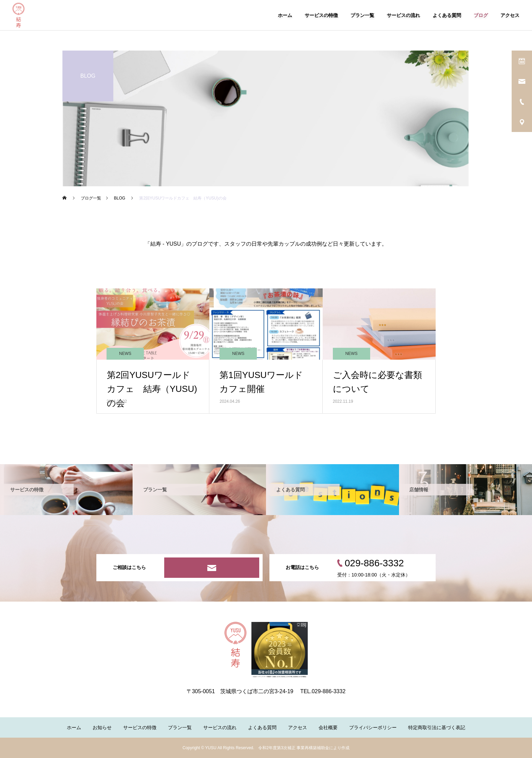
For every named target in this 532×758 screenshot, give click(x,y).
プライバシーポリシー (373, 727)
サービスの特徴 (321, 15)
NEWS (125, 354)
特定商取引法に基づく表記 (437, 727)
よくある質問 (447, 15)
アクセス (510, 15)
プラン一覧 (362, 15)
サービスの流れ (403, 15)
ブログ (481, 15)
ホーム (285, 15)
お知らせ (102, 727)
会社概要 (328, 727)
